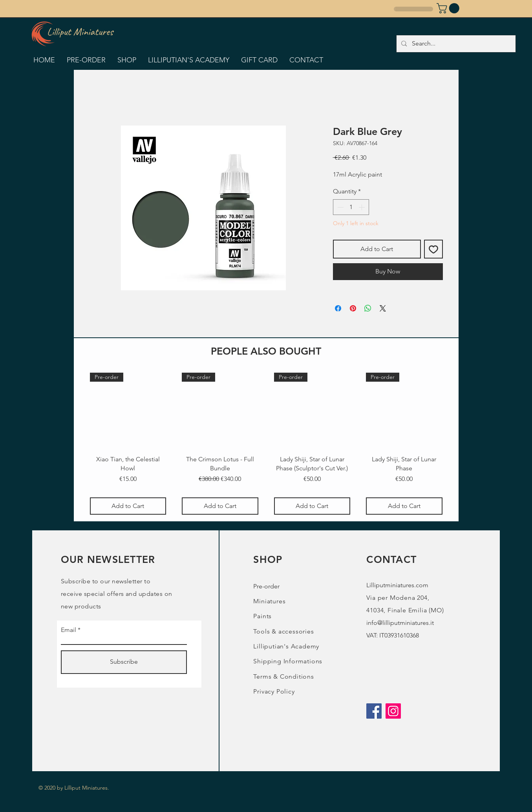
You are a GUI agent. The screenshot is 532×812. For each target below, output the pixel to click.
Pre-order (266, 586)
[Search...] (456, 44)
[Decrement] (340, 207)
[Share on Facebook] (338, 308)
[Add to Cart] (128, 506)
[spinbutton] (351, 207)
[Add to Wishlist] (433, 249)
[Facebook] (374, 711)
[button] (449, 8)
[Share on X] (383, 308)
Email (69, 630)
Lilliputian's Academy (286, 646)
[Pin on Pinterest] (353, 308)
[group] (266, 444)
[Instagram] (393, 711)
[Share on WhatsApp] (368, 308)
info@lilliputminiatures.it (400, 623)
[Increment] (362, 207)
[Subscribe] (124, 662)
